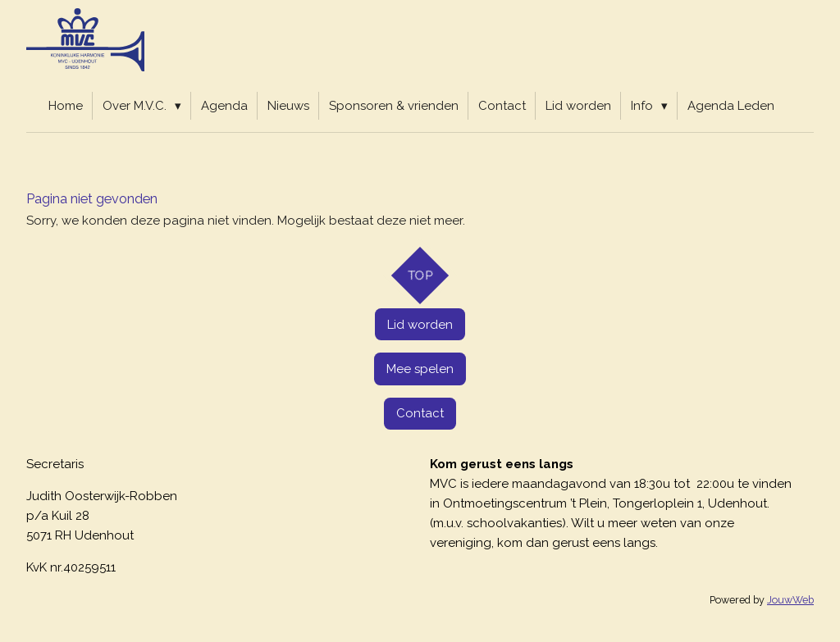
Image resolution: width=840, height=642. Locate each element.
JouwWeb (790, 600)
